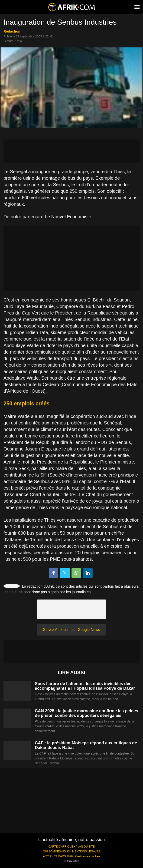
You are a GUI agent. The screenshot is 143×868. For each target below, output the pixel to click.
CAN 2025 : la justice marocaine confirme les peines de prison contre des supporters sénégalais (86, 713)
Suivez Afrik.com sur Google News (71, 630)
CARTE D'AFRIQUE (61, 847)
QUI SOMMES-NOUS (56, 851)
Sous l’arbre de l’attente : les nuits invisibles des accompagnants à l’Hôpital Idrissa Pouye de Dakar (85, 686)
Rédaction (12, 31)
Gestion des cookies (88, 856)
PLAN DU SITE (85, 847)
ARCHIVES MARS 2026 (58, 856)
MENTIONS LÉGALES (86, 851)
